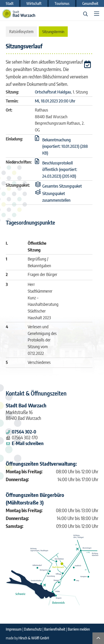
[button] (88, 65)
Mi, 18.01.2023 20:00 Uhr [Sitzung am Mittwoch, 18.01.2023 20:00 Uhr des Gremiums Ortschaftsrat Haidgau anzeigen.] (55, 101)
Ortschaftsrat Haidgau (53, 92)
